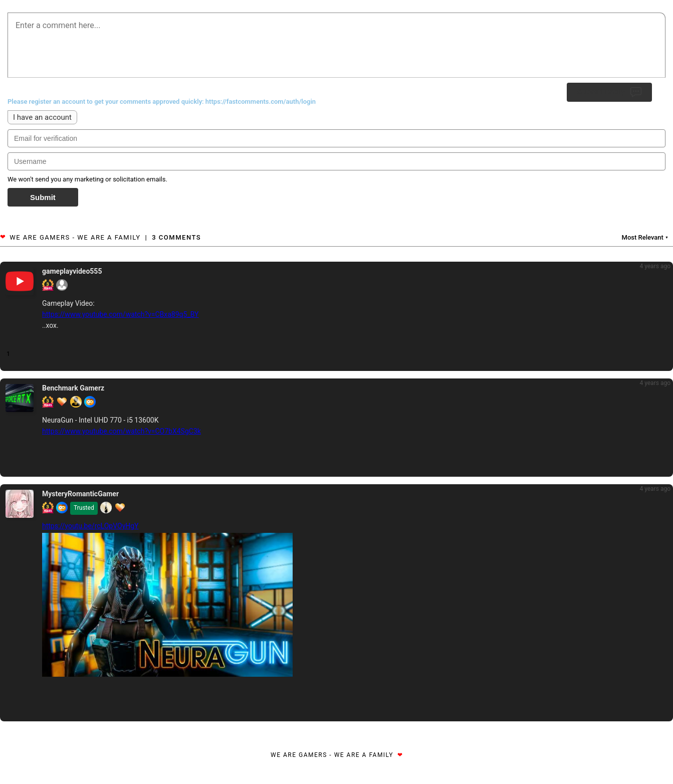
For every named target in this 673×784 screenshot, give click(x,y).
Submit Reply (609, 92)
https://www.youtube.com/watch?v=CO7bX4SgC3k (122, 431)
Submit (43, 197)
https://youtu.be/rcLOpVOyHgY (90, 526)
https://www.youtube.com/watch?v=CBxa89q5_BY (121, 314)
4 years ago (655, 266)
